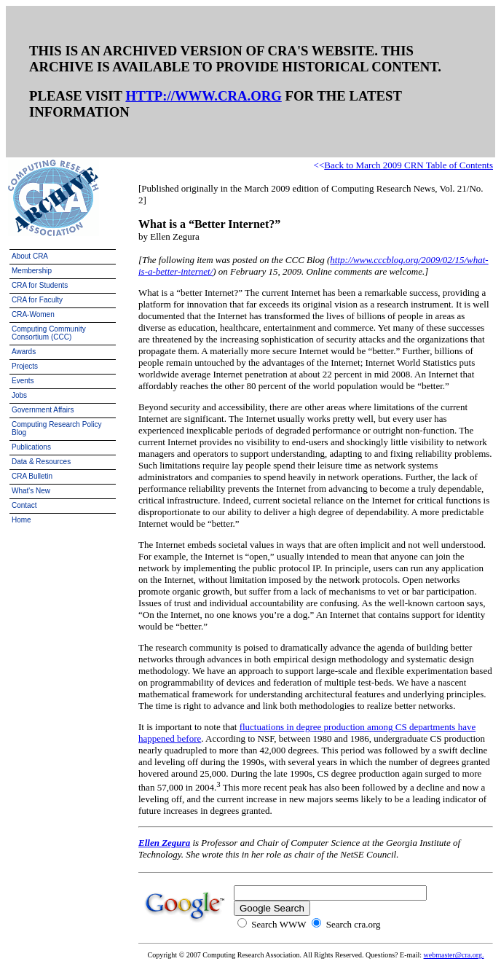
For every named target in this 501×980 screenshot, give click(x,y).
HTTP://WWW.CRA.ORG (203, 96)
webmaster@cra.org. (454, 955)
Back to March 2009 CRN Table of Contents (409, 165)
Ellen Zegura (164, 843)
